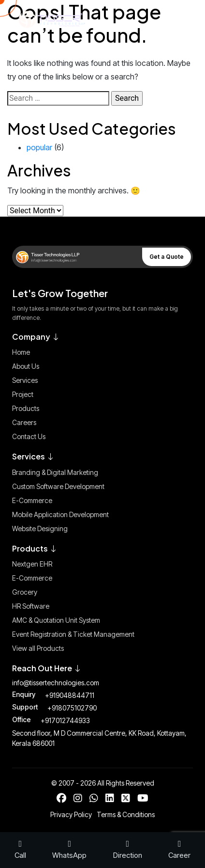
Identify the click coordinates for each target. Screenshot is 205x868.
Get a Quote (167, 257)
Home (21, 352)
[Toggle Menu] (176, 19)
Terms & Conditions (126, 814)
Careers (24, 422)
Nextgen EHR (32, 564)
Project (23, 394)
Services (25, 380)
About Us (26, 366)
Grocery (25, 592)
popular (39, 147)
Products (26, 408)
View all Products (38, 648)
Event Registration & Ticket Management (73, 634)
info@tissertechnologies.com (56, 683)
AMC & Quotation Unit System (56, 620)
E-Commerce (32, 500)
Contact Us (29, 436)
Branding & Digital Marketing (55, 472)
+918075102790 (72, 708)
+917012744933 (65, 720)
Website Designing (40, 529)
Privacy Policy (71, 814)
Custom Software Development (58, 486)
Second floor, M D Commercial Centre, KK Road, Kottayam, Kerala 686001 (99, 738)
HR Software (31, 606)
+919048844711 (70, 695)
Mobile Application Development (60, 514)
